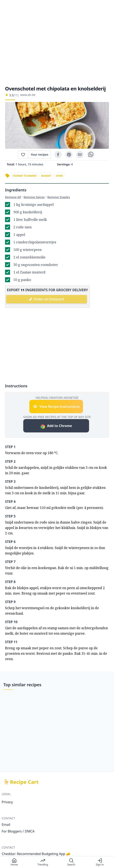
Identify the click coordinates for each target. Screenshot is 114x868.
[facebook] (58, 155)
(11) (16, 95)
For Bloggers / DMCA (18, 831)
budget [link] (46, 176)
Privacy (7, 802)
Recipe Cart (24, 782)
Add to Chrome (56, 426)
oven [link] (60, 176)
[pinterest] (69, 155)
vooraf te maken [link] (25, 176)
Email (6, 825)
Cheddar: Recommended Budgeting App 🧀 (36, 854)
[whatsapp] (91, 155)
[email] (80, 155)
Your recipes (40, 154)
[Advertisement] (57, 43)
